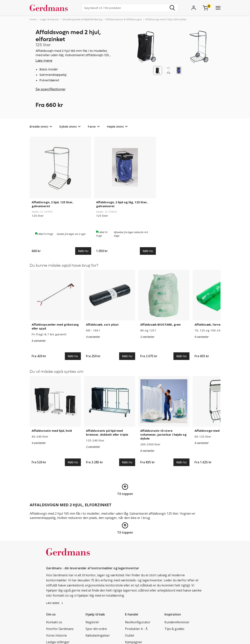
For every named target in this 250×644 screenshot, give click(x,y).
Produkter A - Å (136, 629)
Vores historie (56, 635)
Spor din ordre (96, 629)
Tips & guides (174, 629)
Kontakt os (54, 622)
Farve (92, 126)
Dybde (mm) (68, 126)
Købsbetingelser (98, 635)
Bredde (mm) (39, 126)
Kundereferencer (177, 622)
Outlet (130, 635)
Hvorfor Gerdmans (60, 629)
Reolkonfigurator (138, 622)
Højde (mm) (115, 126)
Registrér (92, 622)
